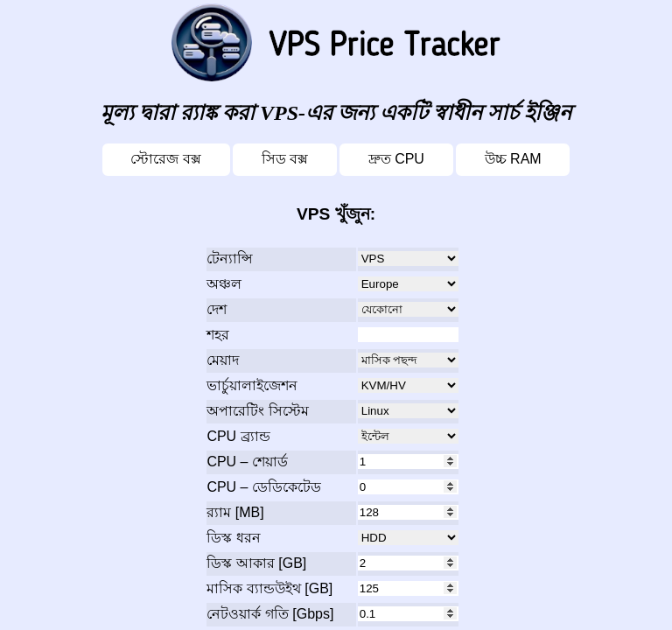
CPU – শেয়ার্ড (247, 462)
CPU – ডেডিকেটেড (264, 487)
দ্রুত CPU (396, 159)
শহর (218, 335)
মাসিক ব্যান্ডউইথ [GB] (269, 588)
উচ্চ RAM (513, 159)
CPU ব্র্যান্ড (238, 436)
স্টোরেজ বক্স (165, 159)
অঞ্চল (224, 284)
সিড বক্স (285, 159)
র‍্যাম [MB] (235, 512)
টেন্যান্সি (230, 259)
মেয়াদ (223, 360)
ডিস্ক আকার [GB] (256, 563)
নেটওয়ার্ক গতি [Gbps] (270, 614)
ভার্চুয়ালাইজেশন (252, 385)
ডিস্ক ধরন (233, 538)
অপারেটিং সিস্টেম (257, 411)
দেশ (217, 309)
